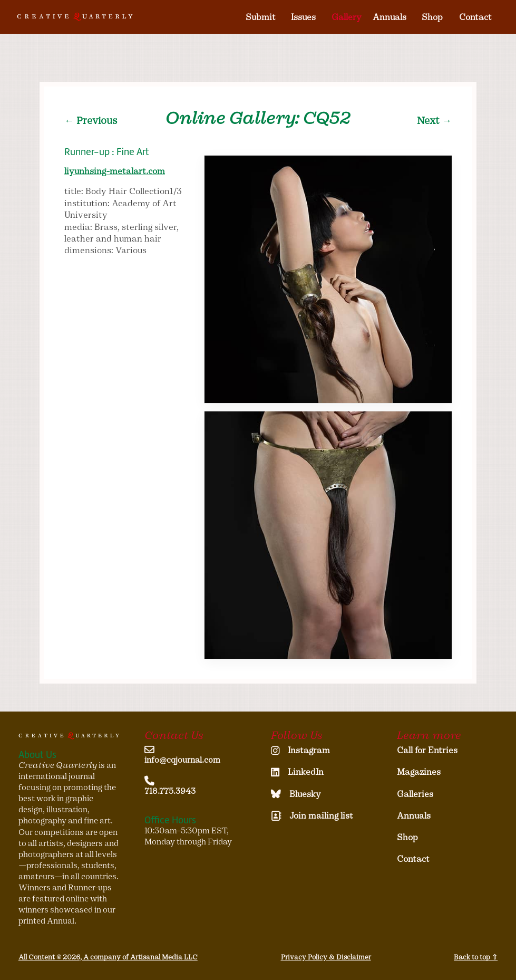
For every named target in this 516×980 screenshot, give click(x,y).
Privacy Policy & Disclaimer (326, 957)
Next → (434, 121)
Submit (261, 17)
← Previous (91, 121)
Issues (303, 17)
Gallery (347, 17)
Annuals (390, 17)
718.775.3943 (170, 791)
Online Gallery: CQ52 (258, 118)
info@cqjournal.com (182, 760)
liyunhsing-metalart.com (115, 171)
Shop (432, 17)
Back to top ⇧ (476, 957)
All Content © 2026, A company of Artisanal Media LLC (108, 957)
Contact (475, 17)
